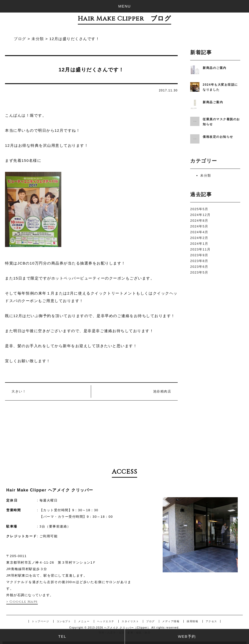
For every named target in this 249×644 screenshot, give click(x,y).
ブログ (151, 621)
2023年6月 (199, 267)
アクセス (211, 621)
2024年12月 (200, 215)
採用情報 (192, 621)
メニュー (84, 621)
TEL (62, 636)
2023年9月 (199, 255)
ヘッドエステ (106, 621)
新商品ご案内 (213, 102)
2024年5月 (199, 226)
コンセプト (64, 621)
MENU (124, 6)
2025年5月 (199, 209)
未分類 (206, 175)
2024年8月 (199, 221)
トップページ (40, 621)
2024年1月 (199, 244)
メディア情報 (171, 621)
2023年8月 (199, 261)
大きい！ (19, 391)
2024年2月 (199, 238)
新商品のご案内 (215, 68)
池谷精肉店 (162, 391)
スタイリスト (130, 621)
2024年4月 (199, 232)
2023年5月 (199, 272)
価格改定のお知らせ (218, 137)
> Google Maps (22, 602)
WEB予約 (187, 636)
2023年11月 (200, 249)
